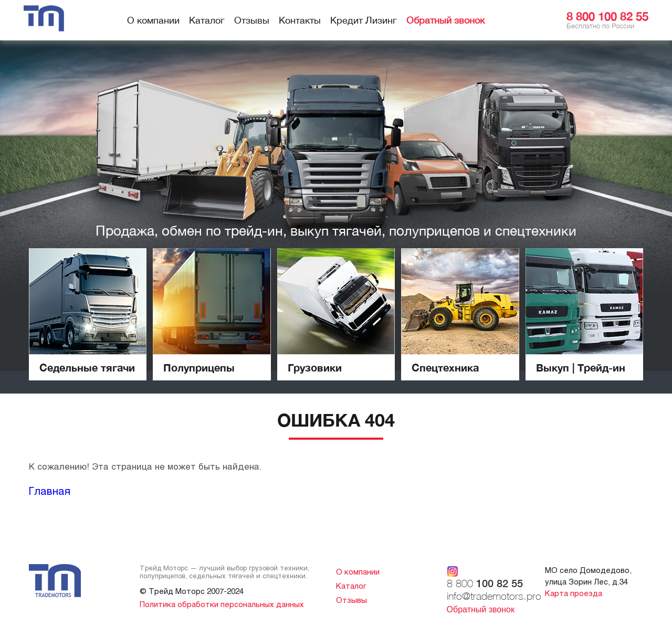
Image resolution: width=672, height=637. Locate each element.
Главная (50, 491)
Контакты (300, 20)
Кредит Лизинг (364, 20)
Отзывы (252, 20)
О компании (153, 20)
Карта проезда (574, 593)
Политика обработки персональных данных (222, 604)
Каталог (207, 20)
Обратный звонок (445, 20)
